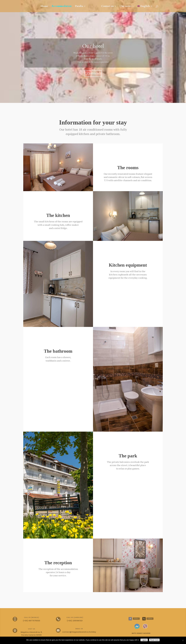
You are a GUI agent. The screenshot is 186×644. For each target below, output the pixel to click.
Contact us (107, 6)
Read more (154, 640)
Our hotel (93, 46)
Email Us (77, 629)
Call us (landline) (73, 618)
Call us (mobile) (30, 618)
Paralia (79, 6)
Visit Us (30, 630)
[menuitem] (145, 9)
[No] (183, 640)
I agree (144, 640)
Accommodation (62, 6)
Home (44, 6)
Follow (137, 619)
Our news (125, 6)
